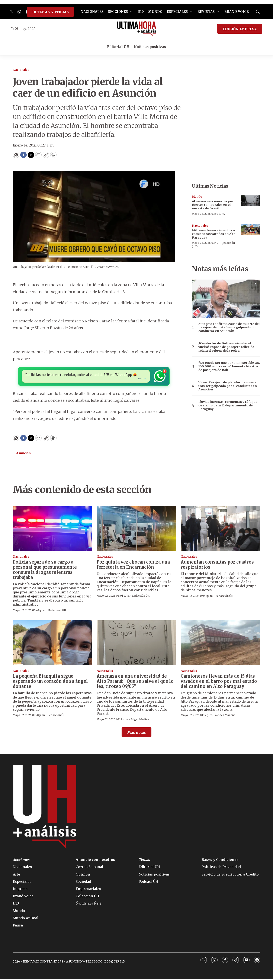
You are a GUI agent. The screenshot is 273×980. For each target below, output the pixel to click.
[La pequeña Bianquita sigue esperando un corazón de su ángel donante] (53, 644)
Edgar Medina (140, 720)
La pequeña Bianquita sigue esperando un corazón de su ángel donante (50, 682)
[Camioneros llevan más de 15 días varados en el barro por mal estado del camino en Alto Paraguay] (220, 644)
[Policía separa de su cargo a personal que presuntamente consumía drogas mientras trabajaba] (53, 529)
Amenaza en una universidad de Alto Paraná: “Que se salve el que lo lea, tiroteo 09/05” (135, 682)
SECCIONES (118, 12)
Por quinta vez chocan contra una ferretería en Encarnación (133, 565)
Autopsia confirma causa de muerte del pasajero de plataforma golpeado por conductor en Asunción (229, 328)
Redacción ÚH (228, 244)
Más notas (136, 734)
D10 (141, 12)
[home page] (137, 29)
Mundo (197, 197)
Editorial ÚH (118, 47)
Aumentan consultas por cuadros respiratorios (217, 565)
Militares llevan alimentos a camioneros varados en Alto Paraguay (214, 234)
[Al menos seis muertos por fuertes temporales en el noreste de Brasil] (251, 201)
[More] (131, 12)
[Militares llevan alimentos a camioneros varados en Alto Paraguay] (251, 230)
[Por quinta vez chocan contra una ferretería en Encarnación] (136, 529)
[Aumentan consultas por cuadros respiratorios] (220, 529)
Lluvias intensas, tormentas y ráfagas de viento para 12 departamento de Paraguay (228, 405)
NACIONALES (92, 12)
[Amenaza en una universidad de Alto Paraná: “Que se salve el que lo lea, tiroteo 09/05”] (136, 644)
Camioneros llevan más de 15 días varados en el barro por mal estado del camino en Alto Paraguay (219, 682)
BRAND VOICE (237, 12)
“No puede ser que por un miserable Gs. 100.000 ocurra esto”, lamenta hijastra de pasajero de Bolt (229, 366)
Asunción (23, 454)
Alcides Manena (225, 716)
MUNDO (155, 12)
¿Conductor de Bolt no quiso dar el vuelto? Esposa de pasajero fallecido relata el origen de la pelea (226, 347)
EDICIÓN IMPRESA (240, 29)
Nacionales (21, 70)
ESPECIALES (177, 12)
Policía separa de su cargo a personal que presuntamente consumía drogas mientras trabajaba (45, 570)
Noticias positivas (150, 47)
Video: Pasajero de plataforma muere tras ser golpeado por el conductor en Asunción (228, 386)
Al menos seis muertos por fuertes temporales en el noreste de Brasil (213, 205)
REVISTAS (206, 12)
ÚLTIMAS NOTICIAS (50, 12)
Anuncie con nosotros (95, 861)
